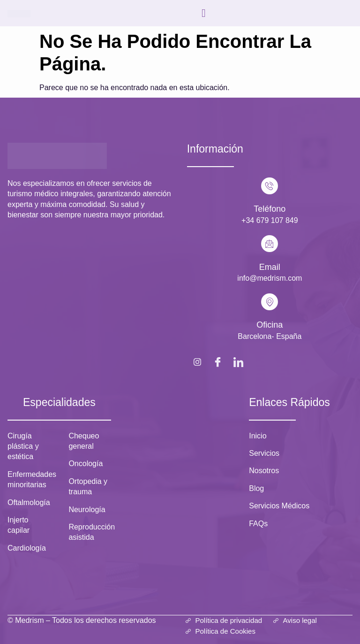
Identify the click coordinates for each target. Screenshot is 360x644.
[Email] (270, 244)
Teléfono (270, 209)
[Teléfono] (270, 186)
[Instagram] (197, 361)
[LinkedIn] (239, 361)
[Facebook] (218, 361)
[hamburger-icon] (204, 13)
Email (270, 267)
